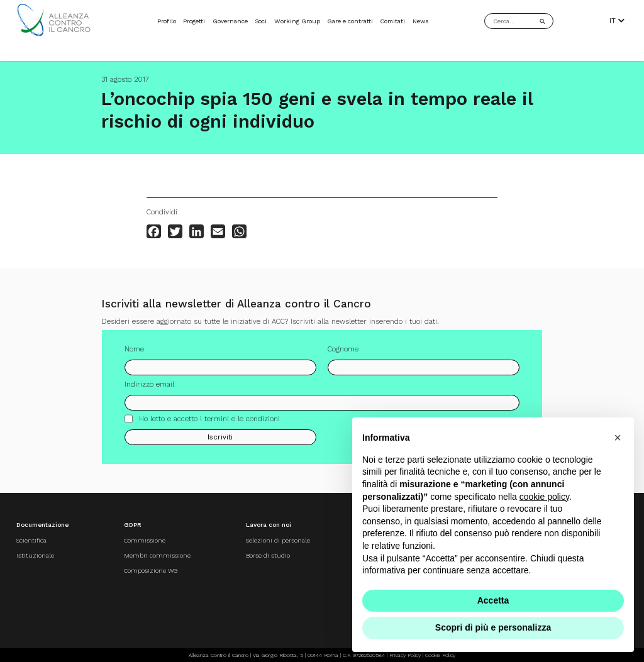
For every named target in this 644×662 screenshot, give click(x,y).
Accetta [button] (493, 600)
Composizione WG (151, 570)
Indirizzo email (149, 384)
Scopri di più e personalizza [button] (493, 627)
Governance (230, 21)
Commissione (145, 540)
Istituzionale (35, 555)
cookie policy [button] (544, 497)
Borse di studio (267, 555)
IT (617, 21)
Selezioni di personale (277, 540)
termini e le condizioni (242, 419)
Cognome (343, 349)
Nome (134, 349)
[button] (618, 438)
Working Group (297, 21)
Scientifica (31, 540)
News (421, 21)
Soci (261, 21)
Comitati (392, 21)
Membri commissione (157, 555)
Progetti (194, 21)
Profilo (167, 21)
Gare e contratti (350, 21)
